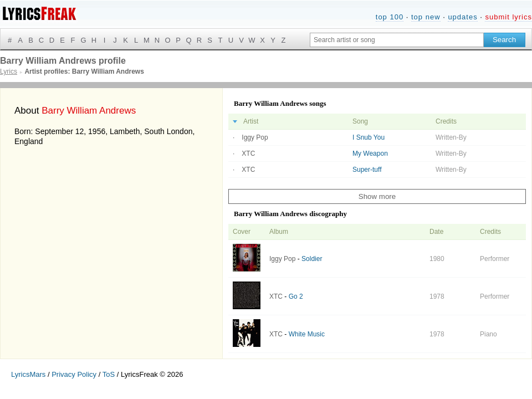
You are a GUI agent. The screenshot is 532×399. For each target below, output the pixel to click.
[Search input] (397, 40)
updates (462, 17)
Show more (377, 196)
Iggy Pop (255, 137)
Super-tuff (367, 170)
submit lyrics (508, 17)
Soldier (312, 259)
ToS (109, 374)
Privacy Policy (74, 374)
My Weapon (370, 154)
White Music (307, 334)
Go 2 (296, 296)
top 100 (390, 17)
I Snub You (369, 137)
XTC (248, 154)
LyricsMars (28, 374)
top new (426, 17)
